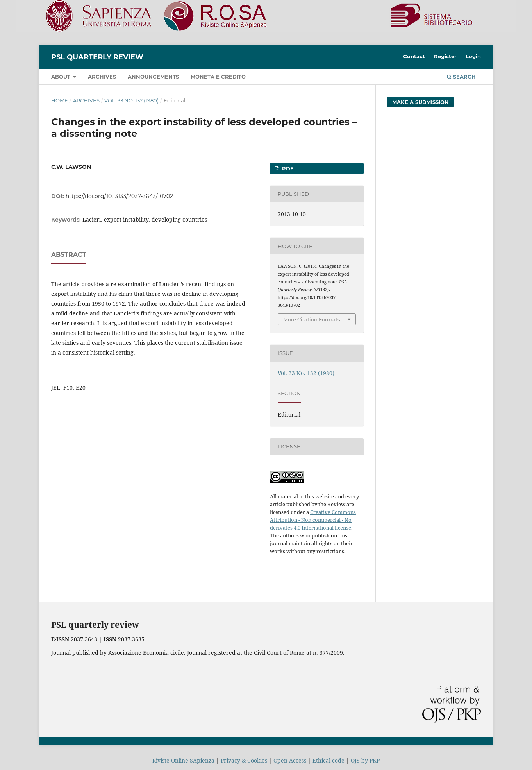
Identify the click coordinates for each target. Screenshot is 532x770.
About (62, 77)
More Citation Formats (312, 319)
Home (60, 100)
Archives (102, 77)
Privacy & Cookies (244, 760)
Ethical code (328, 760)
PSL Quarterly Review (97, 57)
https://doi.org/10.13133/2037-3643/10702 (119, 196)
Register (445, 56)
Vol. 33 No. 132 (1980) (131, 100)
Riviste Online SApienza (183, 760)
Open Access (290, 760)
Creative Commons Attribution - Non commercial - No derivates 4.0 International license (313, 520)
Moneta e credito (218, 77)
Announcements (153, 77)
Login (473, 56)
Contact (414, 56)
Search (461, 77)
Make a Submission (420, 102)
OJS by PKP (365, 760)
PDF (287, 168)
